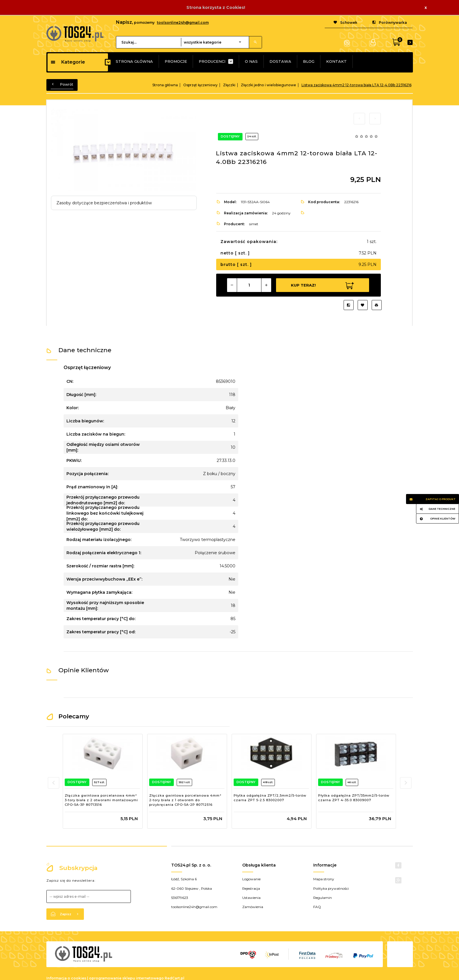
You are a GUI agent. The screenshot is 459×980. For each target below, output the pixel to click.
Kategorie (68, 62)
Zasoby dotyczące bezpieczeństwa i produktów (104, 203)
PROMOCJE (176, 61)
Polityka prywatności (331, 888)
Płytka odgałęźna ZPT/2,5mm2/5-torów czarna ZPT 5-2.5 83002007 (270, 798)
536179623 (180, 898)
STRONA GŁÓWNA (134, 61)
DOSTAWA (280, 61)
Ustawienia (251, 898)
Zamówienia (253, 907)
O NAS (251, 61)
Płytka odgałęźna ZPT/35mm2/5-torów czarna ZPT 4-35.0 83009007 (354, 798)
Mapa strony (324, 879)
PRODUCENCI (212, 61)
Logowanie (251, 879)
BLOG (309, 61)
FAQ (317, 907)
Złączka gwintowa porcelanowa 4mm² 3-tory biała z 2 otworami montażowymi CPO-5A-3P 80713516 (101, 800)
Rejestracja (251, 888)
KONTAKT (336, 61)
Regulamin (323, 898)
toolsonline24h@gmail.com (183, 22)
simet (254, 224)
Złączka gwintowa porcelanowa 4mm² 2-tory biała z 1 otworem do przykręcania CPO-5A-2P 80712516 (185, 800)
